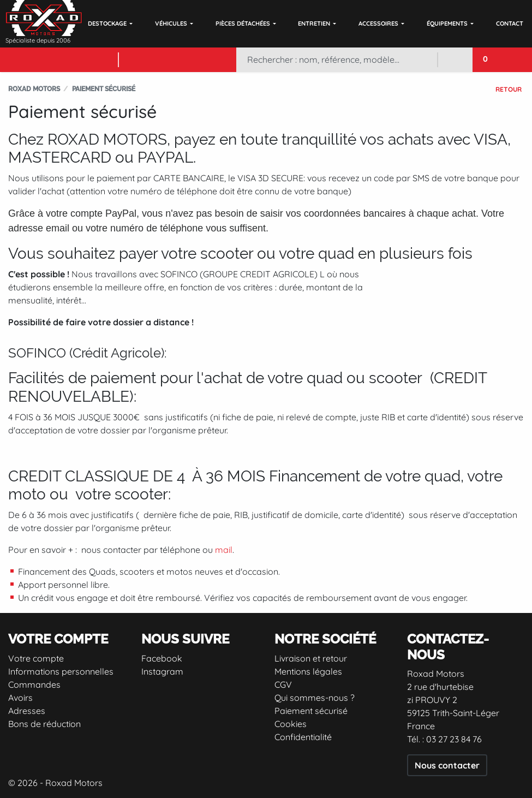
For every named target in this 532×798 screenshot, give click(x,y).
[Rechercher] (337, 60)
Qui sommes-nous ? (315, 698)
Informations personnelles (61, 671)
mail (224, 550)
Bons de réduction (44, 724)
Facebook (162, 658)
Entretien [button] (314, 23)
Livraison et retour (311, 658)
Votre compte (36, 658)
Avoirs (20, 698)
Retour (509, 89)
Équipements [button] (447, 23)
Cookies (291, 724)
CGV (283, 684)
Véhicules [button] (171, 23)
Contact (510, 23)
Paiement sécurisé (311, 711)
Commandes (34, 684)
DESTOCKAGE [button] (107, 23)
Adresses (27, 711)
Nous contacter (447, 765)
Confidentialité (303, 737)
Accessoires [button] (378, 23)
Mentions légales (308, 671)
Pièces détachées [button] (243, 23)
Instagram (162, 671)
